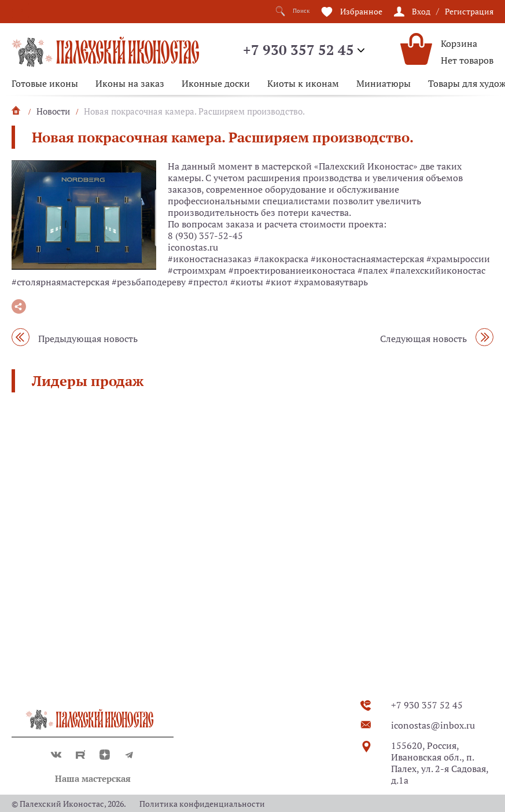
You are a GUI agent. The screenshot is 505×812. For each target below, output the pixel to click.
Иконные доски (216, 83)
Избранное (361, 11)
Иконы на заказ (130, 83)
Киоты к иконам (303, 83)
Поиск (288, 11)
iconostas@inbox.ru (433, 725)
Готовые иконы (45, 83)
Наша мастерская (93, 778)
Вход (421, 11)
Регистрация (469, 11)
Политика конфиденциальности (202, 804)
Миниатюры (384, 83)
